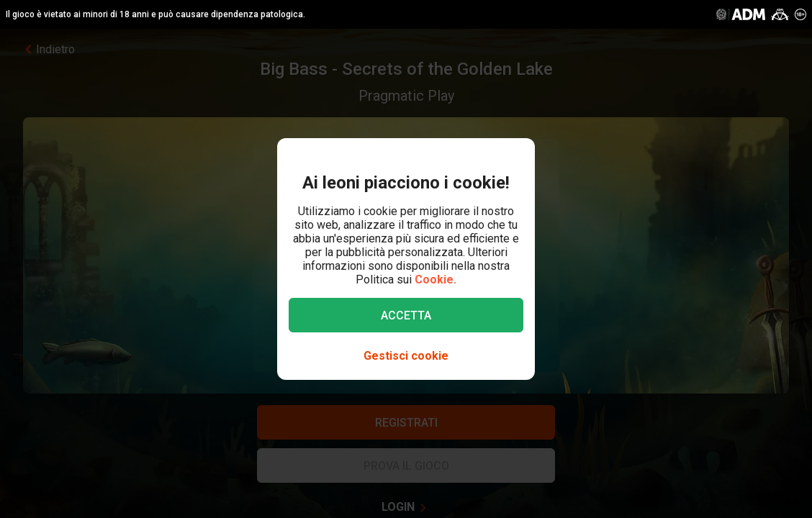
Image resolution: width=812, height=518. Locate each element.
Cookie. (436, 280)
